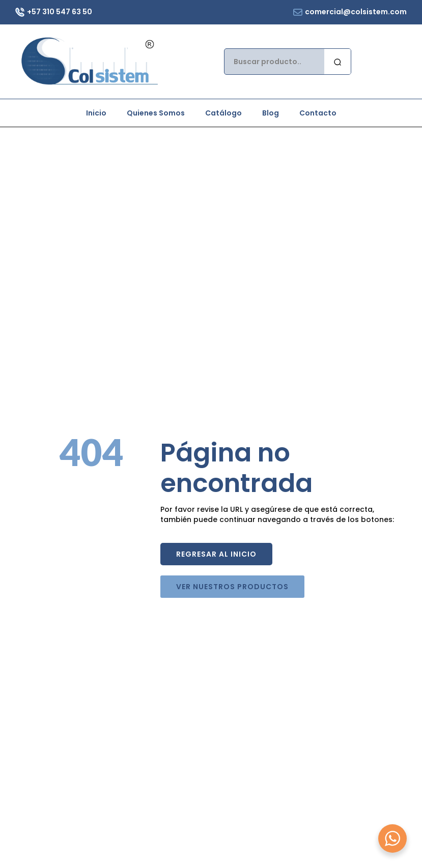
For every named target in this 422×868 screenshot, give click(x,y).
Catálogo (223, 113)
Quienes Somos (156, 113)
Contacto (318, 113)
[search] (337, 62)
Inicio (96, 113)
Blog (271, 113)
